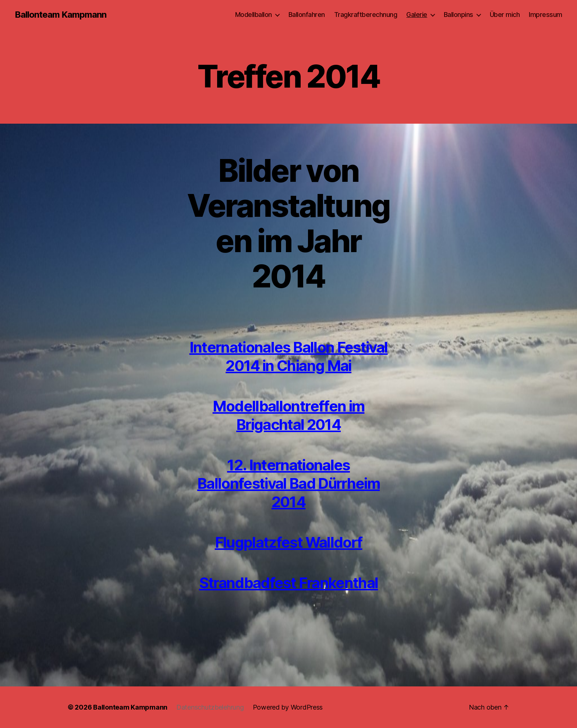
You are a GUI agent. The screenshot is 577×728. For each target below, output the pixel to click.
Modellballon (254, 15)
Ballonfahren (307, 15)
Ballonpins (459, 15)
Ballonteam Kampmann (61, 15)
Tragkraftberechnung (366, 15)
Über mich (505, 15)
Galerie (417, 15)
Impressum (546, 15)
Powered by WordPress (288, 707)
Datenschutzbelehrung (210, 707)
